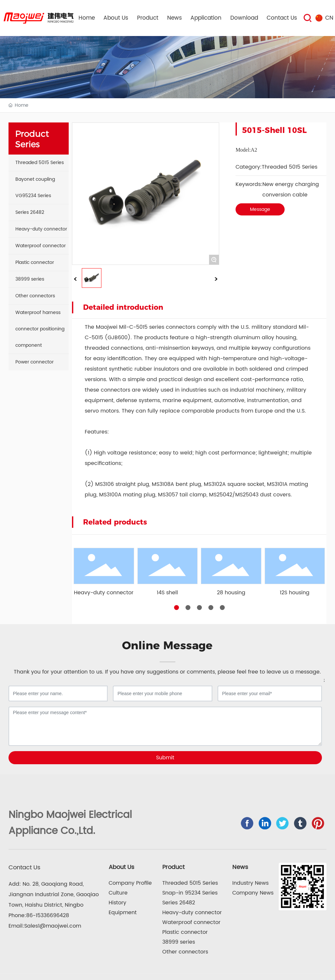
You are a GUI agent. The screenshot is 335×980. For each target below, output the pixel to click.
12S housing (295, 593)
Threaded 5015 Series (290, 167)
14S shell (167, 593)
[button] (176, 608)
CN (329, 18)
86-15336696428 (48, 915)
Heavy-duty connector (104, 593)
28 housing (231, 593)
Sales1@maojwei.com (53, 926)
